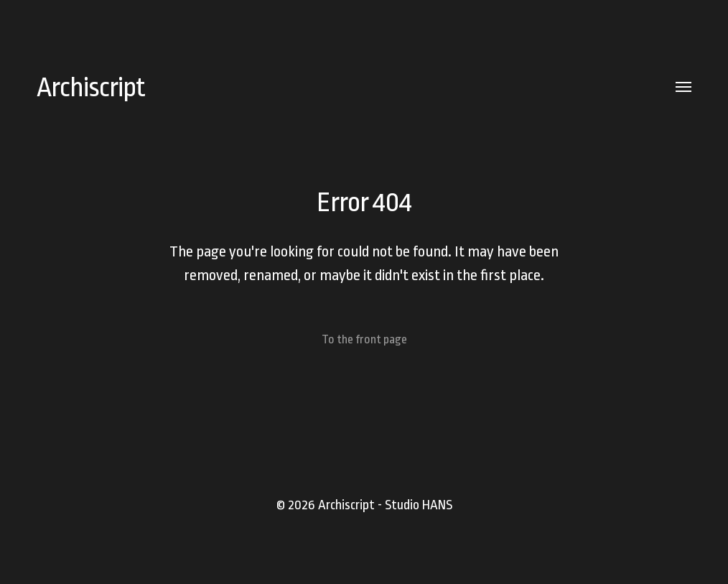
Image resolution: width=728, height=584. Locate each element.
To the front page (364, 339)
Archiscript (91, 87)
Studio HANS (419, 505)
